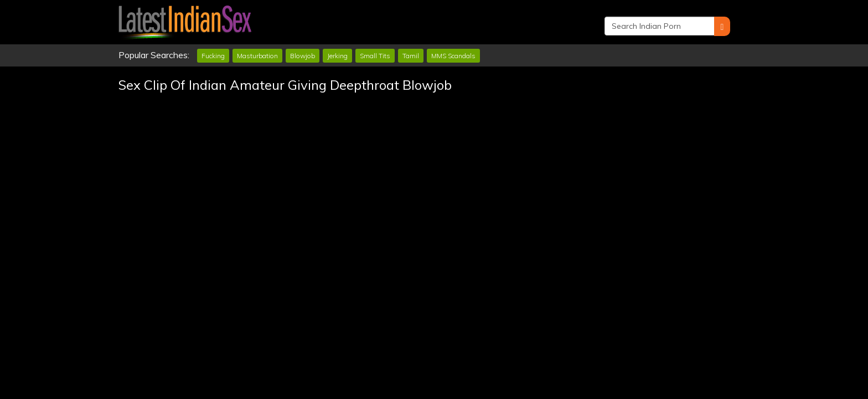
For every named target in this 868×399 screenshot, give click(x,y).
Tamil (411, 56)
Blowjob (303, 56)
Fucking (213, 56)
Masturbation (257, 56)
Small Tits (375, 56)
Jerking (337, 56)
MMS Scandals (453, 56)
